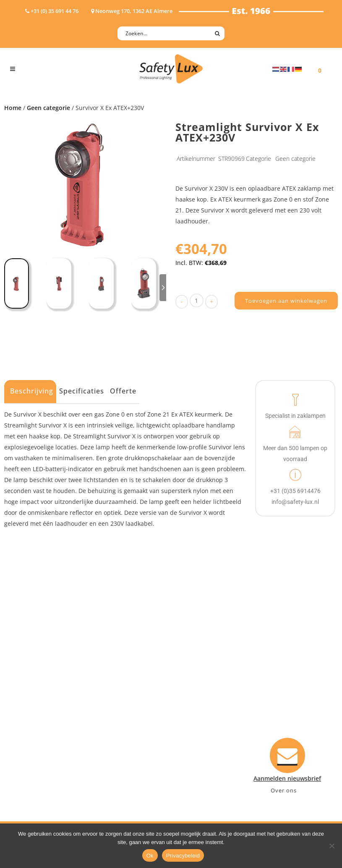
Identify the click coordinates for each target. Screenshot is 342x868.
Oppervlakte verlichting (44, 704)
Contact (191, 671)
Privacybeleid (183, 856)
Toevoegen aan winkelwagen (286, 301)
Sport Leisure (118, 715)
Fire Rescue (115, 693)
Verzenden (195, 693)
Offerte (123, 391)
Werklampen (28, 693)
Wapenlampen (31, 725)
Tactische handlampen (42, 715)
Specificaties (82, 391)
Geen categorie (48, 108)
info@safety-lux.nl (286, 715)
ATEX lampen (29, 682)
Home (13, 108)
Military (110, 704)
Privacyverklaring (204, 736)
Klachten (192, 704)
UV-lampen (26, 747)
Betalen (191, 682)
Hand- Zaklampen (35, 660)
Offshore (112, 682)
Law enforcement (124, 671)
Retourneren (198, 715)
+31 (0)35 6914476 (285, 704)
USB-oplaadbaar (33, 736)
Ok (150, 856)
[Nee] (332, 846)
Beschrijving (32, 391)
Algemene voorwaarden (213, 725)
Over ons (284, 790)
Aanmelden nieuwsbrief (213, 660)
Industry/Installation (129, 660)
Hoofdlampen (30, 671)
